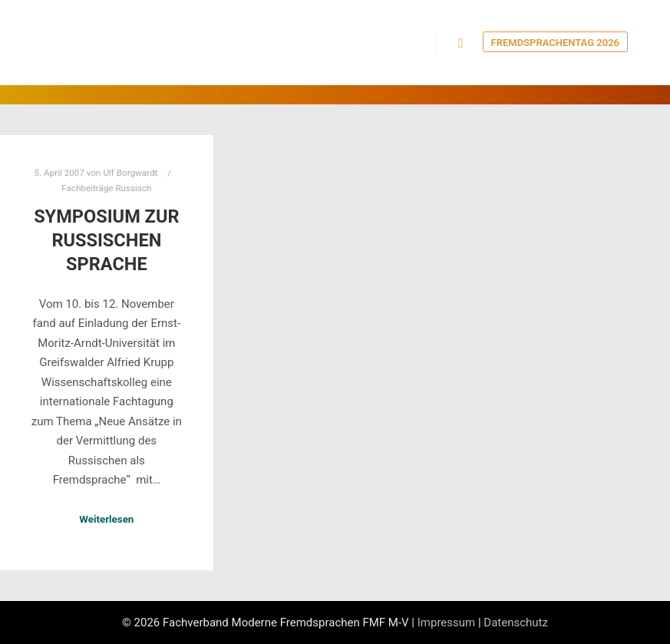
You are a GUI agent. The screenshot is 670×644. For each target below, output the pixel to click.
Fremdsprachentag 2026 (555, 43)
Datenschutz (516, 623)
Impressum (446, 623)
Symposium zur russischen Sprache (106, 240)
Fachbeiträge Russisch (106, 188)
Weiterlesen (106, 519)
